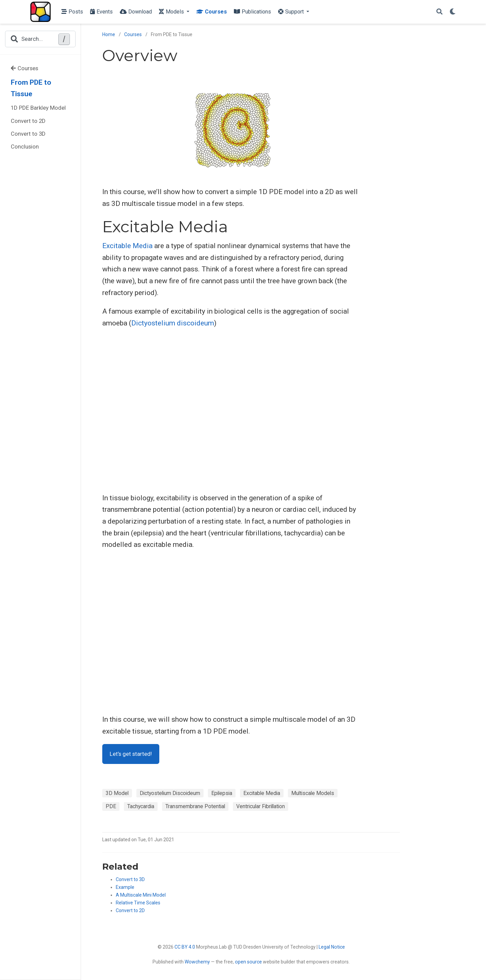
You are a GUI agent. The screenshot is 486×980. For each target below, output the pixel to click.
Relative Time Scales (138, 903)
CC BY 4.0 (185, 947)
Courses (24, 68)
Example (125, 887)
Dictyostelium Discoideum (170, 793)
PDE (111, 806)
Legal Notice (332, 947)
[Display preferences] (453, 12)
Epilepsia (222, 793)
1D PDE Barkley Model (38, 108)
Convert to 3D (28, 134)
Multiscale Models (313, 793)
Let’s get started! (131, 754)
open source (248, 962)
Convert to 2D (28, 121)
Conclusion (25, 147)
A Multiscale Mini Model (141, 895)
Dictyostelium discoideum (173, 323)
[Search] (439, 12)
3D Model (117, 793)
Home (109, 34)
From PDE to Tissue (31, 88)
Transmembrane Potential (195, 806)
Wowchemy (197, 962)
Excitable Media (127, 246)
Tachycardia (141, 806)
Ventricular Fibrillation (261, 806)
